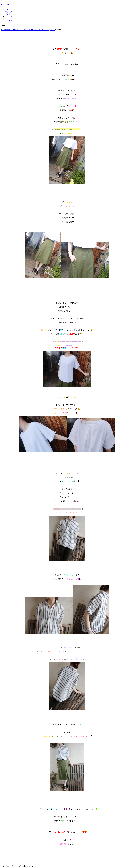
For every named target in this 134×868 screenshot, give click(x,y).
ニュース (9, 12)
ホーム (8, 10)
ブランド (9, 16)
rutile (5, 4)
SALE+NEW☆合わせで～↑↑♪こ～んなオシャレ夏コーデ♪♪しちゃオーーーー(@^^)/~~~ (28, 30)
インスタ (9, 21)
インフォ (9, 19)
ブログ (8, 14)
